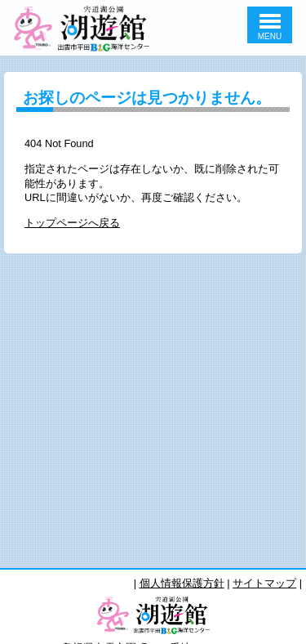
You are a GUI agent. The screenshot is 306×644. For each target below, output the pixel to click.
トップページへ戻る (72, 223)
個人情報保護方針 (182, 583)
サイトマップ (264, 583)
